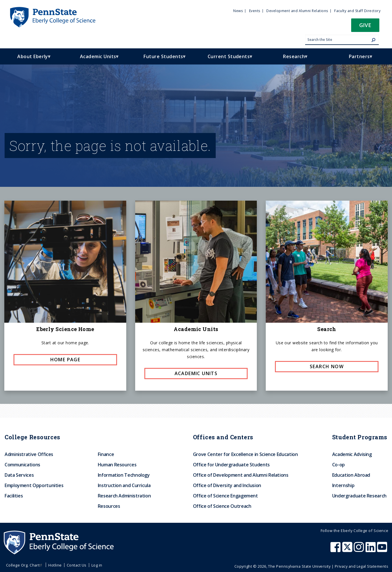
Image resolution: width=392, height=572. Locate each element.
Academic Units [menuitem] (96, 59)
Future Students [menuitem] (161, 59)
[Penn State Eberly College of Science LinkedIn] (371, 550)
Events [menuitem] (255, 11)
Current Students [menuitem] (227, 59)
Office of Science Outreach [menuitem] (222, 506)
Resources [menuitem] (109, 506)
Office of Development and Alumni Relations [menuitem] (241, 475)
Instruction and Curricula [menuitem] (124, 485)
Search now (327, 366)
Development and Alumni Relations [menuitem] (297, 11)
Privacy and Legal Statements (362, 566)
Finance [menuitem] (106, 454)
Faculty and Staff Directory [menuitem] (357, 11)
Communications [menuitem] (22, 465)
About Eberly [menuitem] (31, 59)
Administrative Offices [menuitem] (29, 454)
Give (365, 25)
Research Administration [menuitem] (124, 496)
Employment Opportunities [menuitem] (34, 485)
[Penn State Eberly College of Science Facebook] (336, 550)
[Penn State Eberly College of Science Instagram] (360, 550)
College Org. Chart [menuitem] (25, 565)
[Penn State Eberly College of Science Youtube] (383, 550)
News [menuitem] (238, 11)
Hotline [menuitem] (55, 565)
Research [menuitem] (292, 59)
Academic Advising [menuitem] (352, 454)
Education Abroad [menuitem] (351, 475)
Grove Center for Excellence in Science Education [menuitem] (245, 454)
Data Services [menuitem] (19, 475)
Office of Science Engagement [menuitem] (225, 496)
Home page (65, 360)
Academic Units (196, 373)
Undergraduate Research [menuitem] (359, 496)
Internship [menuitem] (343, 485)
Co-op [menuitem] (339, 465)
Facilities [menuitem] (14, 496)
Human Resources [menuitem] (117, 465)
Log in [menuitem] (97, 565)
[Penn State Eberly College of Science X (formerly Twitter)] (348, 550)
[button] (365, 27)
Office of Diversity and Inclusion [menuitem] (227, 485)
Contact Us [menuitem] (77, 565)
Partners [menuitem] (358, 59)
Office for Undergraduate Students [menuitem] (231, 465)
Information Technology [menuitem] (124, 475)
